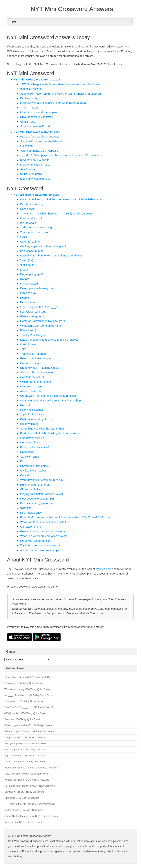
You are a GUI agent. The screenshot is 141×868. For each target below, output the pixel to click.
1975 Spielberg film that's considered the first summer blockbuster (60, 84)
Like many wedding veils (35, 179)
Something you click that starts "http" (43, 429)
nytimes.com (104, 569)
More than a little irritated (35, 165)
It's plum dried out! (31, 218)
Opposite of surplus (32, 438)
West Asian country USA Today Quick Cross (27, 689)
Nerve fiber (27, 452)
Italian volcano (29, 424)
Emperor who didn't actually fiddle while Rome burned (53, 103)
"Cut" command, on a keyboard (39, 151)
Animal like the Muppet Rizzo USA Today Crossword (31, 816)
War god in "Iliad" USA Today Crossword (25, 737)
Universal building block (35, 466)
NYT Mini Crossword (30, 73)
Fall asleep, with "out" (33, 312)
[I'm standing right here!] (35, 485)
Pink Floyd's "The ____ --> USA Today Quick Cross (31, 707)
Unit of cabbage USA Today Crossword (25, 762)
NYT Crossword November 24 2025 (36, 195)
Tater (23, 349)
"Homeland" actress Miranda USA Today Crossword (31, 768)
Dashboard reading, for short (38, 419)
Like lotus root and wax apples (39, 112)
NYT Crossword (25, 188)
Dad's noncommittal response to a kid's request (49, 340)
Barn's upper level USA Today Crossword (26, 749)
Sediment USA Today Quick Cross (22, 719)
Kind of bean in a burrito (35, 160)
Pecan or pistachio (31, 410)
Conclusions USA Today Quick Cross (24, 701)
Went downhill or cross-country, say (42, 480)
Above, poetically (31, 391)
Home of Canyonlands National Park (43, 321)
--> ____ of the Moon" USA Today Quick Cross (28, 695)
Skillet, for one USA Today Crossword (24, 810)
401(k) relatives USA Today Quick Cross (25, 713)
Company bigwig (30, 442)
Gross (24, 237)
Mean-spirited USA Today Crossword (23, 822)
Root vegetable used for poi (37, 499)
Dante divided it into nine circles (40, 368)
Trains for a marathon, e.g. (36, 227)
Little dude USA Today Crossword (22, 798)
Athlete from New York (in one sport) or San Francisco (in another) (60, 94)
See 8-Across (28, 169)
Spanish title (28, 122)
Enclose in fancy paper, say (37, 503)
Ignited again (28, 223)
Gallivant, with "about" (34, 470)
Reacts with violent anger (36, 358)
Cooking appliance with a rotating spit (43, 246)
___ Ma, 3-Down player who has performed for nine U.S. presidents (61, 155)
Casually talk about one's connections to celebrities (51, 255)
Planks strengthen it (32, 316)
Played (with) (28, 330)
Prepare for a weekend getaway (40, 136)
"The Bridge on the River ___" (38, 307)
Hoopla (25, 298)
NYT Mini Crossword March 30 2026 (37, 79)
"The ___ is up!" (30, 108)
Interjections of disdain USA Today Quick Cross (29, 677)
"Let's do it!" (27, 265)
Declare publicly (30, 98)
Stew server (27, 209)
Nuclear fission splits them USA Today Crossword (30, 786)
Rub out (25, 405)
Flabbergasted (29, 283)
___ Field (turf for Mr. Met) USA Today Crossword (30, 804)
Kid (22, 461)
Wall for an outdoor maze (36, 382)
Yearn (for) (27, 260)
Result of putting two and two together (43, 531)
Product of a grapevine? (35, 447)
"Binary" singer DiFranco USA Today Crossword (29, 731)
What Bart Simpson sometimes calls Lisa (45, 522)
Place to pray (28, 293)
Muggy (24, 270)
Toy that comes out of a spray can (41, 545)
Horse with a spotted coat (36, 541)
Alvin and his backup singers (38, 372)
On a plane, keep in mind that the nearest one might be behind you (61, 199)
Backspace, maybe (32, 251)
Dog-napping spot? (32, 274)
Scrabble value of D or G (35, 126)
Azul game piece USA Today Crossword (25, 743)
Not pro (25, 279)
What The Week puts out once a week (43, 536)
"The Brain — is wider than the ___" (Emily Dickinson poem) (57, 213)
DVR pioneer (28, 344)
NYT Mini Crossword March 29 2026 (37, 132)
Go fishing (26, 146)
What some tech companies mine (41, 326)
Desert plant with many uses (37, 288)
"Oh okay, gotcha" (31, 89)
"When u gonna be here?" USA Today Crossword (30, 725)
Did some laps (29, 302)
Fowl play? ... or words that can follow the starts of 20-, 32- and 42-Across (65, 517)
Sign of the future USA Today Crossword (25, 756)
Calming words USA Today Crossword (24, 792)
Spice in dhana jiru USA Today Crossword (26, 774)
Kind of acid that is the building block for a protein (50, 433)
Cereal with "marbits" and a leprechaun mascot (49, 396)
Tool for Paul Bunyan (33, 335)
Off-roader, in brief (31, 527)
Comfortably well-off (32, 377)
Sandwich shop (30, 457)
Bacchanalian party (32, 204)
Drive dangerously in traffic (36, 117)
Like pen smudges (31, 386)
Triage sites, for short (33, 354)
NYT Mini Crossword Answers (72, 9)
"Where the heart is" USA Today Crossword (27, 780)
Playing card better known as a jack (42, 494)
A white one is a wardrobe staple (40, 550)
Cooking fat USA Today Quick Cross (23, 683)
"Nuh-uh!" (26, 508)
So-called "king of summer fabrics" (41, 141)
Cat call (25, 475)
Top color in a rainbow (34, 414)
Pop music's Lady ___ (34, 513)
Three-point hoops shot (34, 232)
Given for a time (30, 242)
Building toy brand (31, 174)
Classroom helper (31, 489)
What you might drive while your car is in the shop (50, 400)
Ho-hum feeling (30, 363)
